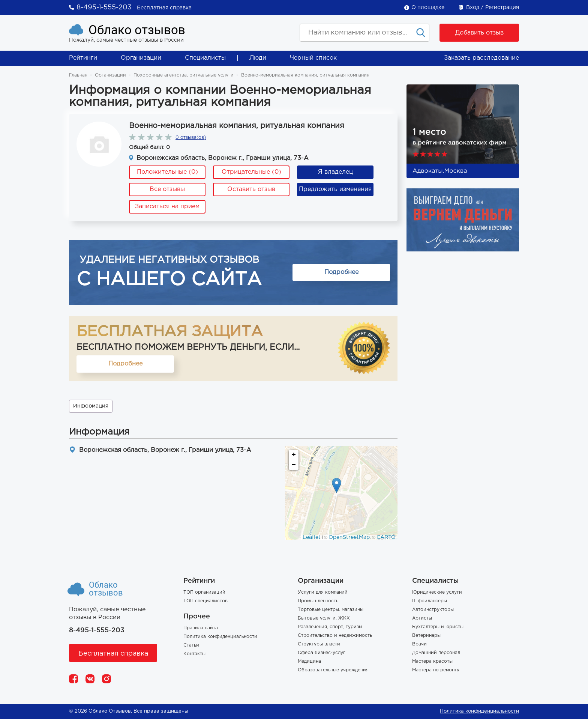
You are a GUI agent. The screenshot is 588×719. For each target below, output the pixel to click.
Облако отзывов (137, 30)
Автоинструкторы (433, 610)
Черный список (313, 58)
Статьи (191, 645)
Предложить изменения (335, 189)
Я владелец (335, 172)
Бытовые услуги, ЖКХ (324, 618)
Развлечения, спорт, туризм (330, 627)
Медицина (309, 661)
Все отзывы (167, 189)
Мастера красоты (432, 661)
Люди (258, 58)
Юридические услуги (437, 592)
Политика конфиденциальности (220, 637)
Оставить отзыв (251, 189)
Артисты (422, 618)
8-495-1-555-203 (104, 8)
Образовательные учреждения (333, 670)
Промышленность (318, 601)
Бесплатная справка (164, 8)
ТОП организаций (204, 592)
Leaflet (312, 537)
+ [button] (294, 455)
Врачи (419, 644)
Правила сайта (201, 628)
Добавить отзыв (479, 33)
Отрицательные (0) (251, 172)
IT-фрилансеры (430, 601)
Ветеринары (426, 636)
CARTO (386, 537)
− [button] (294, 465)
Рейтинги (83, 58)
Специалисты (205, 58)
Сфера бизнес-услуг (322, 653)
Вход (473, 8)
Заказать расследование (481, 58)
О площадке (428, 8)
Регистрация (502, 8)
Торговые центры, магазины (331, 610)
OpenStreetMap (349, 537)
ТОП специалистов (205, 601)
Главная (78, 75)
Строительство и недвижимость (335, 636)
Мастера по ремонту (436, 670)
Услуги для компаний (323, 592)
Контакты (194, 654)
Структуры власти (319, 644)
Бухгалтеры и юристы (438, 627)
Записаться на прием (167, 207)
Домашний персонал (436, 653)
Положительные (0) (167, 172)
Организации (141, 58)
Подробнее (341, 272)
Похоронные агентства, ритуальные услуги (184, 75)
